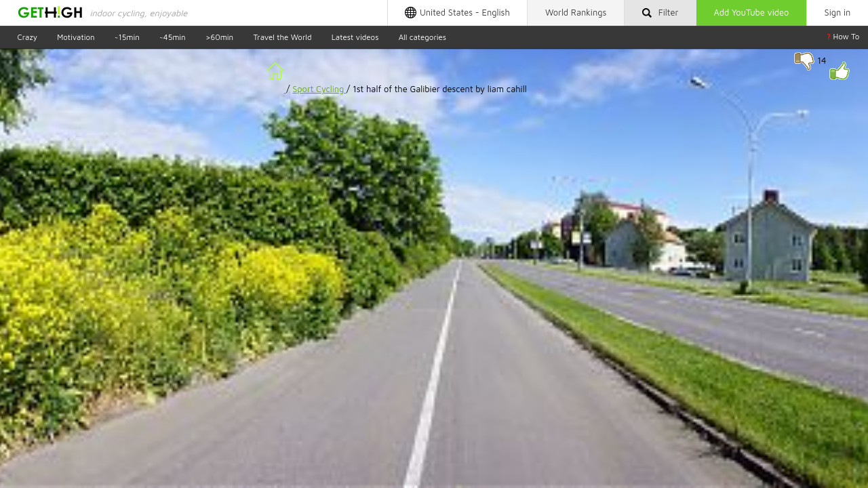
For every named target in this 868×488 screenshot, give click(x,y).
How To (843, 36)
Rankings (576, 13)
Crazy (27, 36)
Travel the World (282, 36)
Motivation (76, 36)
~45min (173, 36)
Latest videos (355, 36)
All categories (422, 36)
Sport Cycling (319, 89)
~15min (127, 36)
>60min (219, 36)
